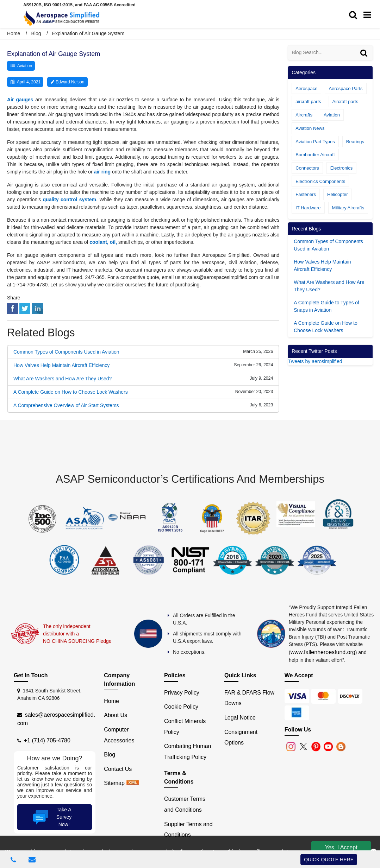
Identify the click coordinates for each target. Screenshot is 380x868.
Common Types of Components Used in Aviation (66, 352)
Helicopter (338, 194)
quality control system (70, 199)
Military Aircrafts (348, 208)
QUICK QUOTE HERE (329, 860)
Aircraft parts (345, 102)
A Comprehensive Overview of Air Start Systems (66, 405)
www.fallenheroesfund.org (323, 652)
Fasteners (306, 194)
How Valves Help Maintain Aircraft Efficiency (61, 365)
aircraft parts (308, 102)
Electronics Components (320, 181)
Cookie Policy (181, 707)
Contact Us (118, 769)
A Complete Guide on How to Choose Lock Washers (71, 392)
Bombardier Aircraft (315, 155)
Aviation (25, 66)
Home (14, 33)
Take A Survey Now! (51, 817)
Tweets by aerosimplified (315, 361)
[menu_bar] (369, 15)
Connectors (307, 168)
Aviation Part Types (315, 142)
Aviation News (310, 128)
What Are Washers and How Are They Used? (63, 379)
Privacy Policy (182, 693)
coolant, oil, (103, 242)
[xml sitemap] (133, 783)
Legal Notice (240, 718)
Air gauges (20, 100)
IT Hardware (308, 208)
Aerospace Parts (345, 88)
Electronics (342, 168)
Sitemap (114, 783)
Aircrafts (304, 115)
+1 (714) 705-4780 (47, 740)
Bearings (355, 142)
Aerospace (306, 88)
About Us (116, 715)
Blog (36, 33)
